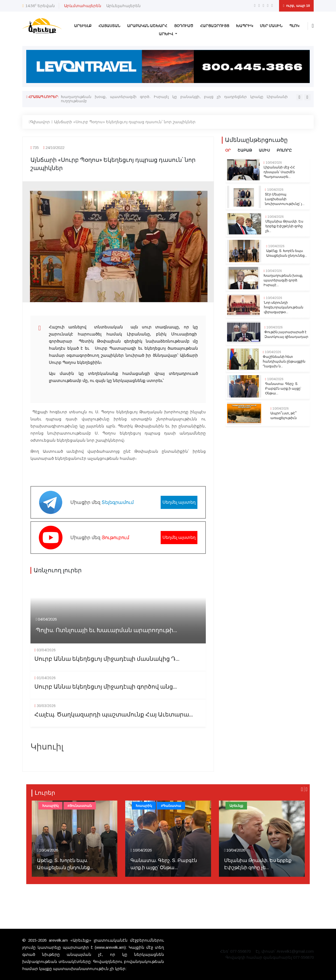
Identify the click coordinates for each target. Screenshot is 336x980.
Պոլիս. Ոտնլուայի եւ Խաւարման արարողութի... (106, 630)
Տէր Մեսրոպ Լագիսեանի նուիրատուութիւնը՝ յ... (285, 199)
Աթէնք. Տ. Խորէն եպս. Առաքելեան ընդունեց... (287, 253)
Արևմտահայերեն (83, 6)
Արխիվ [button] (166, 34)
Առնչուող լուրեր (58, 570)
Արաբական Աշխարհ (147, 26)
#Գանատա (171, 806)
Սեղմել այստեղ (179, 502)
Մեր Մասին (271, 26)
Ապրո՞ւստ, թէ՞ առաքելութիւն (283, 416)
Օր (228, 150)
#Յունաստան (80, 806)
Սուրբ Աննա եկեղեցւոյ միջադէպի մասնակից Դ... (107, 659)
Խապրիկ (245, 26)
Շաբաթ (245, 150)
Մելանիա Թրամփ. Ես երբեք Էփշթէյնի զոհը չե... (284, 226)
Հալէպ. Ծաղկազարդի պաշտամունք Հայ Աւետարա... (114, 715)
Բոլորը (284, 150)
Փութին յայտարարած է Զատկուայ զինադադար (286, 334)
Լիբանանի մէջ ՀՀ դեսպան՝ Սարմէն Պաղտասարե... (279, 172)
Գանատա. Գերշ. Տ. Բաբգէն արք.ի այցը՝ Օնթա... (283, 389)
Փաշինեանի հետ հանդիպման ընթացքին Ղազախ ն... (284, 362)
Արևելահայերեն (124, 6)
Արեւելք (83, 26)
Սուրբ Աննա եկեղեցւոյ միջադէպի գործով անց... (106, 687)
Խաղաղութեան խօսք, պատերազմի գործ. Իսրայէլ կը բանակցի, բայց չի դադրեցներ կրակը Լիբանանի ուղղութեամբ (174, 99)
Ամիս (264, 150)
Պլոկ (294, 26)
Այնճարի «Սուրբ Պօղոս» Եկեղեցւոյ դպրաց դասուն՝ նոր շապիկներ (125, 122)
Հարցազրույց (215, 26)
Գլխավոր (39, 122)
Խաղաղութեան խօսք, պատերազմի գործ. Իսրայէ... (283, 280)
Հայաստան (109, 26)
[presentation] (300, 97)
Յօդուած (184, 26)
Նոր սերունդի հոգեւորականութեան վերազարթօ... (283, 307)
